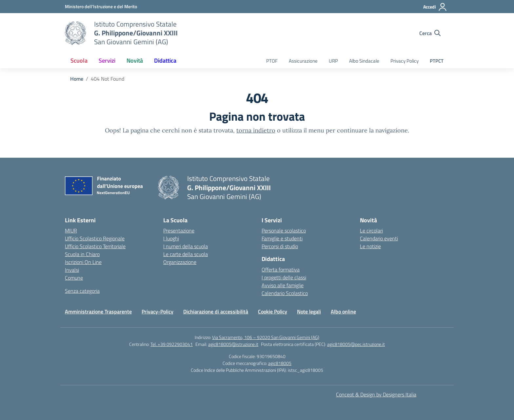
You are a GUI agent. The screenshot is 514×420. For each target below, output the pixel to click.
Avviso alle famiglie (283, 285)
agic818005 (280, 363)
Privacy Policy (405, 61)
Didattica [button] (165, 60)
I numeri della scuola (186, 246)
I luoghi (171, 238)
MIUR (71, 230)
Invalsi (72, 270)
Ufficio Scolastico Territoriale (95, 246)
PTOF (272, 61)
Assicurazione (303, 61)
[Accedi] (435, 7)
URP (333, 61)
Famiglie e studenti (282, 238)
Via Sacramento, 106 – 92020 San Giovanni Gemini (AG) (266, 337)
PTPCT (437, 61)
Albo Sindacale (364, 61)
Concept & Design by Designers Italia (376, 394)
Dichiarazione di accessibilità (216, 311)
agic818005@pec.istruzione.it (356, 344)
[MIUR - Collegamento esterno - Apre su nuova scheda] (101, 6)
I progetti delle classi (284, 277)
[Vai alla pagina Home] (77, 79)
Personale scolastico (284, 230)
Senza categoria (82, 291)
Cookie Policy (273, 311)
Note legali (309, 311)
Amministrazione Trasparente (98, 311)
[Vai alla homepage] (75, 33)
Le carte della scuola (186, 254)
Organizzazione (180, 262)
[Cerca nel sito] (430, 33)
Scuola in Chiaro (82, 254)
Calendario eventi (379, 238)
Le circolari (371, 230)
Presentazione (179, 230)
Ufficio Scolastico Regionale (95, 238)
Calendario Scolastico (285, 293)
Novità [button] (135, 60)
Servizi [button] (107, 60)
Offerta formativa (281, 270)
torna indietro (256, 130)
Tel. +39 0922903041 (172, 344)
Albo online (343, 311)
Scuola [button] (79, 60)
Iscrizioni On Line (83, 262)
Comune (74, 278)
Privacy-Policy (158, 311)
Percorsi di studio (280, 246)
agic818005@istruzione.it (233, 344)
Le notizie (370, 246)
